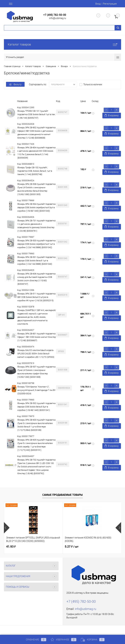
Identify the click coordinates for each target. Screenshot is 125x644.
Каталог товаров (62, 44)
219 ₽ (86, 187)
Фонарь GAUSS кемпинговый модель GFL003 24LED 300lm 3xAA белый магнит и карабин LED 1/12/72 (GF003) (36, 354)
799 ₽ (86, 352)
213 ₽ (86, 423)
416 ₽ (86, 405)
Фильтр (15, 84)
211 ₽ (86, 370)
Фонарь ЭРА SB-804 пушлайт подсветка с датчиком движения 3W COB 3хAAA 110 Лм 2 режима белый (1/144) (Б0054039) (36, 153)
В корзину (112, 115)
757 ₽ (86, 224)
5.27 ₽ (72, 547)
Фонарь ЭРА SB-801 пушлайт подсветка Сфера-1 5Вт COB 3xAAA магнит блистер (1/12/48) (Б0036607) (37, 337)
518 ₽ (86, 465)
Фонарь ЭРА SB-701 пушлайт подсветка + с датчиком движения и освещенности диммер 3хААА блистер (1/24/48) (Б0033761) (36, 226)
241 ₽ (86, 277)
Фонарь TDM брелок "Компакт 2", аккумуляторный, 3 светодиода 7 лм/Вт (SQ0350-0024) (36, 390)
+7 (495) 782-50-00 (55, 15)
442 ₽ (86, 206)
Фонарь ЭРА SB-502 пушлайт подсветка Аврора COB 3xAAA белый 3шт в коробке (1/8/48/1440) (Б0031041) (36, 407)
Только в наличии (93, 84)
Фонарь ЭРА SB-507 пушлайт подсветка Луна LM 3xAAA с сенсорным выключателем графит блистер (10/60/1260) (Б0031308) (36, 372)
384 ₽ (86, 335)
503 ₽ (86, 443)
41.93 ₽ (11, 546)
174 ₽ (86, 242)
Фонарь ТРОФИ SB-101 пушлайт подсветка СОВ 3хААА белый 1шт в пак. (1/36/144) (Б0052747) (36, 114)
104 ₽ (86, 113)
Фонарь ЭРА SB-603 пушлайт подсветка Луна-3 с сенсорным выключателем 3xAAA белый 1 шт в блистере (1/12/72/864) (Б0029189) (36, 425)
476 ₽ (86, 151)
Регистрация (110, 4)
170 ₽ (86, 259)
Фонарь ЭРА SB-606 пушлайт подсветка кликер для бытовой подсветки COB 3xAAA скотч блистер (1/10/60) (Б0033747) (36, 279)
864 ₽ (86, 131)
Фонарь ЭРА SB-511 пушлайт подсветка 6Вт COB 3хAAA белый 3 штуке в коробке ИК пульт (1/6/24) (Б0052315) (36, 297)
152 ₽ (83, 169)
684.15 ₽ (86, 315)
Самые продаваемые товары (62, 495)
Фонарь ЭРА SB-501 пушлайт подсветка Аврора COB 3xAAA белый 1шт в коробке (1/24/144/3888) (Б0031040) (36, 261)
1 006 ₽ (85, 295)
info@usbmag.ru (58, 18)
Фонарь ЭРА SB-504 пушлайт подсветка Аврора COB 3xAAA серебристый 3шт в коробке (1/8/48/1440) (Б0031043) (36, 207)
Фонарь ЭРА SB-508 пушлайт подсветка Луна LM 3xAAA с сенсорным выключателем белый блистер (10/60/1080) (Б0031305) (36, 189)
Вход (98, 4)
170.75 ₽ (86, 388)
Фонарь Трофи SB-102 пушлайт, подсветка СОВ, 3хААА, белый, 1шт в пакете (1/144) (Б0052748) (35, 171)
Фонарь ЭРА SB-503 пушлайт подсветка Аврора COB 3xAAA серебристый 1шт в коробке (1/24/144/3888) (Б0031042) (36, 244)
